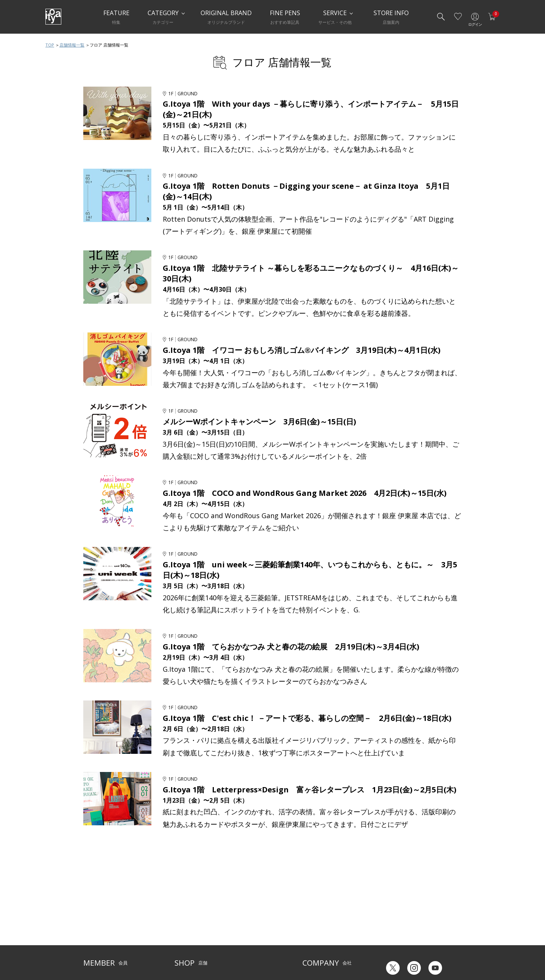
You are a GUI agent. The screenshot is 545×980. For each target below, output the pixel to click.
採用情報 (311, 939)
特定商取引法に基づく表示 (111, 950)
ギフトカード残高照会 (405, 920)
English (423, 949)
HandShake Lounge (195, 927)
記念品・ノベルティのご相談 (332, 927)
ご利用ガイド (97, 904)
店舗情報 (238, 916)
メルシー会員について (106, 916)
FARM (180, 950)
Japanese (392, 949)
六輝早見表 (394, 909)
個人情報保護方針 (101, 939)
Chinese (453, 949)
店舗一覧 (184, 904)
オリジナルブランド (323, 916)
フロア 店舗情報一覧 (282, 62)
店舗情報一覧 (72, 45)
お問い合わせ (97, 927)
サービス (238, 904)
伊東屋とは (314, 904)
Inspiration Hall (191, 916)
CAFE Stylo (185, 939)
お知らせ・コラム (248, 927)
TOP (50, 45)
